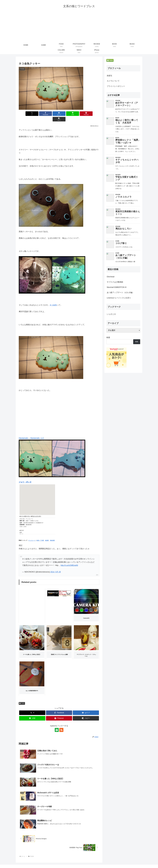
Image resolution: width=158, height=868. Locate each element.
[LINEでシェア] (66, 114)
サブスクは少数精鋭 (115, 282)
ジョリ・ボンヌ (25, 476)
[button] (93, 114)
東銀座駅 (52, 535)
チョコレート (32, 535)
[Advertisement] (79, 27)
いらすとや (111, 314)
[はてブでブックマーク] (52, 114)
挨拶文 (110, 76)
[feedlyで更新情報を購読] (57, 724)
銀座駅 (47, 535)
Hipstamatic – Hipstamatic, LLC (31, 432)
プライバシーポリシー (116, 86)
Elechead (111, 277)
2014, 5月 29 (56, 566)
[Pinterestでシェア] (79, 114)
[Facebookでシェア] (39, 114)
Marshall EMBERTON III (117, 287)
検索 (108, 337)
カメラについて (113, 81)
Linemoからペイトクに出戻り (119, 298)
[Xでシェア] (25, 114)
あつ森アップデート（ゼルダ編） (120, 292)
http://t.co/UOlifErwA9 (69, 560)
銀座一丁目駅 (40, 535)
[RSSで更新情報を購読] (61, 724)
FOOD (22, 698)
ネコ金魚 (53, 299)
